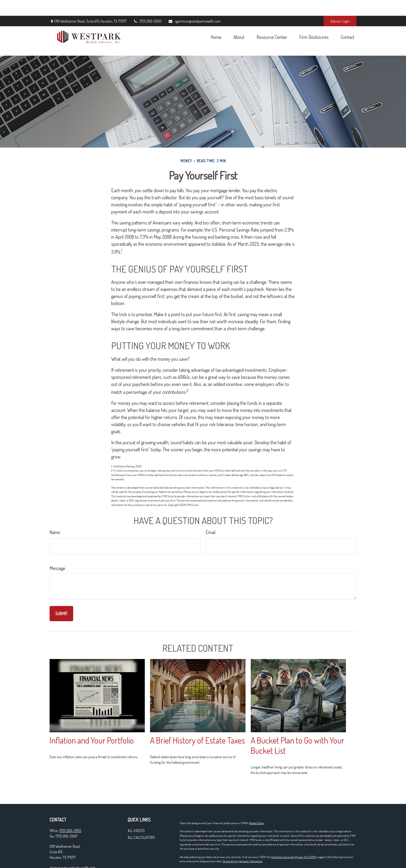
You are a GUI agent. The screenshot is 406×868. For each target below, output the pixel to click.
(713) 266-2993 (147, 5)
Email (210, 509)
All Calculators (141, 814)
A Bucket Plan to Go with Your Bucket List (298, 722)
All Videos (136, 807)
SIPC (259, 854)
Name (55, 509)
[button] (216, 21)
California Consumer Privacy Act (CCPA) (294, 833)
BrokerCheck (257, 799)
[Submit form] (61, 590)
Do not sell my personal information (243, 838)
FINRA (251, 854)
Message (57, 545)
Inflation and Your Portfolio (92, 717)
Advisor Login (340, 5)
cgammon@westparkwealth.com (194, 5)
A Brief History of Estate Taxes (197, 717)
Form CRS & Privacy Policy (194, 863)
